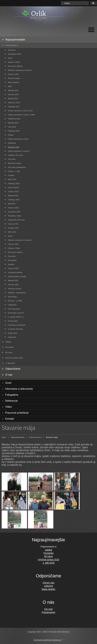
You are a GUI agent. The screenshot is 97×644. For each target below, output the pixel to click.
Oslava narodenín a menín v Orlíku (22, 115)
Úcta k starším (14, 187)
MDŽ (10, 86)
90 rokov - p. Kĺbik (15, 301)
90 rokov (9, 352)
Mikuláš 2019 (13, 196)
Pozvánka (9, 347)
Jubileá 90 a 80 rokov (16, 220)
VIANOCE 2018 (14, 119)
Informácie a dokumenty (19, 389)
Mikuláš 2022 (13, 281)
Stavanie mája (14, 147)
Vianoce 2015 (13, 74)
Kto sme (48, 609)
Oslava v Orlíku (14, 62)
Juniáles (11, 175)
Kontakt (10, 419)
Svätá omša (13, 333)
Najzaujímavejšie (15, 40)
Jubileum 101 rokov (16, 155)
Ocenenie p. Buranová (17, 325)
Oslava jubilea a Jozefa (17, 276)
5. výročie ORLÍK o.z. (16, 317)
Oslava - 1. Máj (14, 171)
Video (9, 407)
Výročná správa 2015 (14, 358)
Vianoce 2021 (13, 224)
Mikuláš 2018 (13, 123)
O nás (9, 375)
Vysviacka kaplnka (15, 272)
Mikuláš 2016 (13, 90)
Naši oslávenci (14, 82)
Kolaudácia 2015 (15, 54)
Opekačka (12, 143)
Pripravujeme (48, 612)
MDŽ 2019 (12, 179)
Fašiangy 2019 (14, 183)
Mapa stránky (48, 589)
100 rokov (12, 159)
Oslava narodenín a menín (18, 139)
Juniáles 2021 (13, 228)
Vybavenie (12, 337)
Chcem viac (48, 583)
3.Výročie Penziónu (15, 329)
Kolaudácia (12, 260)
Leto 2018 (12, 127)
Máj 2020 (12, 204)
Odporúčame (13, 369)
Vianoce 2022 (13, 285)
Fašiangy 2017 (14, 107)
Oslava (11, 135)
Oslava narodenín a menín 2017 (21, 111)
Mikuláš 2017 (13, 99)
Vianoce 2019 (13, 192)
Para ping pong (14, 309)
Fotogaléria (12, 395)
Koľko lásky (12, 297)
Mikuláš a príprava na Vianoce (20, 70)
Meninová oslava (15, 163)
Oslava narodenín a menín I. (19, 151)
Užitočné (48, 586)
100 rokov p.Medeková (17, 167)
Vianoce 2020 (13, 208)
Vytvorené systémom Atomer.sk (48, 640)
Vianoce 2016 (13, 94)
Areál (10, 58)
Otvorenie (12, 50)
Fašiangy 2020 (14, 200)
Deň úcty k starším (15, 66)
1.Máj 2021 (12, 305)
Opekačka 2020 (14, 212)
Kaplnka (11, 264)
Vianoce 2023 (13, 268)
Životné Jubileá (14, 78)
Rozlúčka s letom (15, 216)
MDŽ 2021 (12, 232)
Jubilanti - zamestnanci (17, 293)
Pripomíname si (12, 45)
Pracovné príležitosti (17, 413)
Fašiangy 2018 (14, 131)
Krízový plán (13, 321)
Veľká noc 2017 (14, 103)
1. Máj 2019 (10, 363)
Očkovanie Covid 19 (16, 313)
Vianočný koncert (15, 289)
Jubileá (8, 342)
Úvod (8, 383)
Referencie (11, 401)
